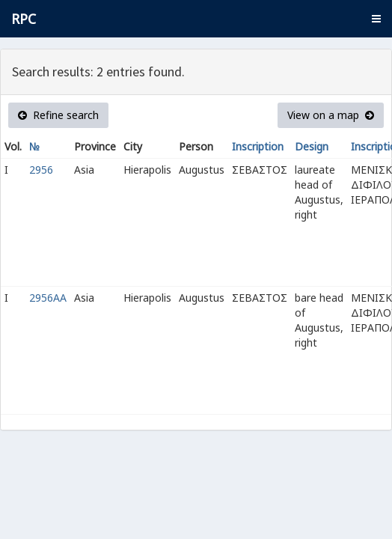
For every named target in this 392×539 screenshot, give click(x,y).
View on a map (331, 115)
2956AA (48, 298)
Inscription (258, 146)
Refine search (58, 115)
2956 (41, 170)
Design (312, 146)
